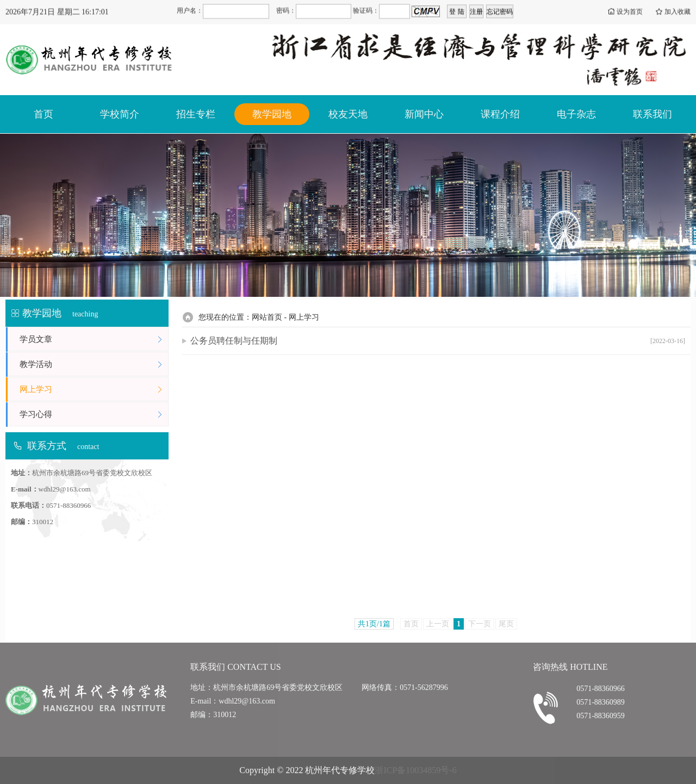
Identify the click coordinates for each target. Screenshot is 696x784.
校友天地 (348, 114)
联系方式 (47, 446)
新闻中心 (424, 114)
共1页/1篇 (374, 624)
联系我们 (652, 114)
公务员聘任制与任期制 (438, 341)
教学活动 (94, 365)
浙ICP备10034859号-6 (415, 770)
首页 (43, 114)
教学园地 (272, 114)
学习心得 (94, 415)
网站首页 (267, 317)
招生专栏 (196, 114)
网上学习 (94, 390)
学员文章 (94, 340)
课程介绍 (500, 114)
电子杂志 (576, 114)
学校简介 (120, 114)
